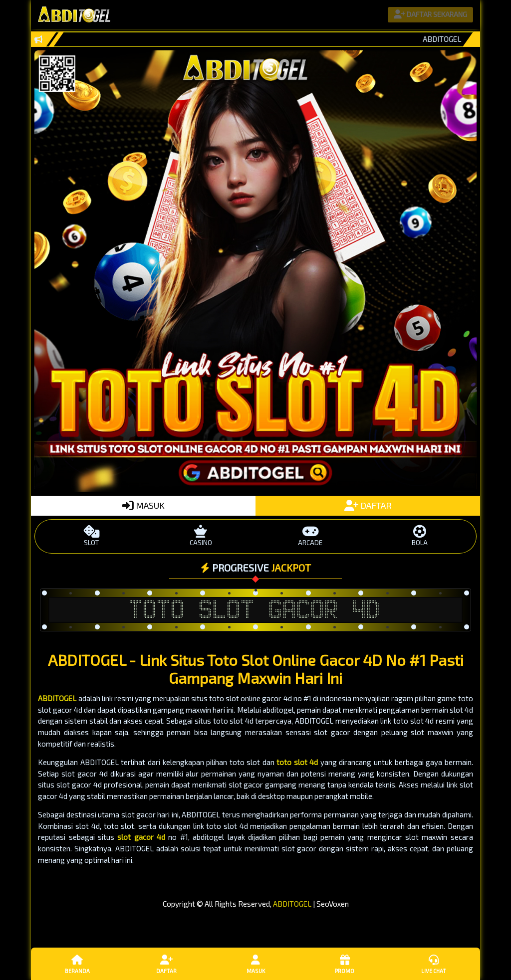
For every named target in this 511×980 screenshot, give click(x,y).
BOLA (419, 536)
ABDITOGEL (57, 698)
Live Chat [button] (434, 964)
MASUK (143, 505)
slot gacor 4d (141, 837)
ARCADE (310, 536)
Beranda (77, 964)
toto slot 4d (297, 762)
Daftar (166, 964)
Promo (344, 964)
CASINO (201, 536)
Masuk (255, 964)
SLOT (92, 536)
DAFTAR (368, 505)
